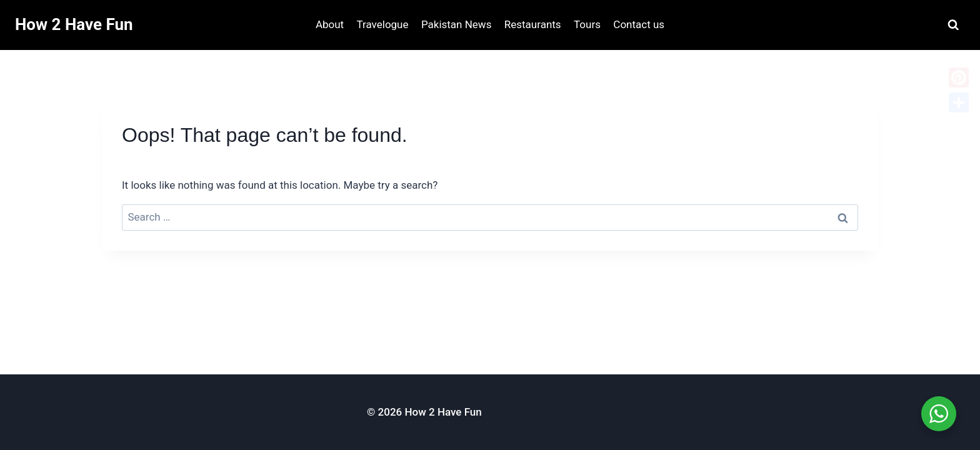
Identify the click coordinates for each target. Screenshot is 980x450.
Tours (587, 24)
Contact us (639, 24)
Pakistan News (457, 24)
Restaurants (533, 24)
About (330, 24)
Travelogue (383, 24)
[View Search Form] (953, 25)
